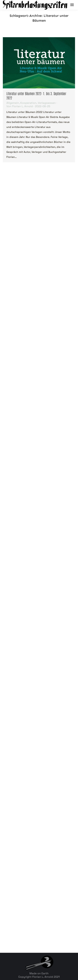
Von (20, 106)
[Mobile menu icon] (72, 5)
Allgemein (13, 103)
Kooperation (28, 103)
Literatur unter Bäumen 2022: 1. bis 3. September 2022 (36, 95)
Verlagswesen (47, 103)
